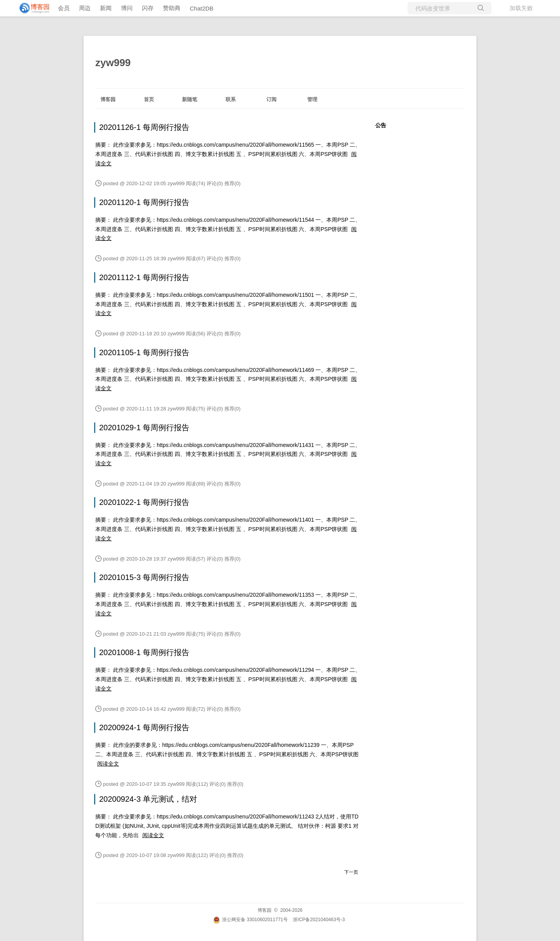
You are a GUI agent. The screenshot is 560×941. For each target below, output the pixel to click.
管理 (312, 99)
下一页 (351, 872)
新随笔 (190, 99)
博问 (127, 8)
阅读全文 (108, 764)
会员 (64, 8)
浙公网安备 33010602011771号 (250, 920)
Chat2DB (202, 8)
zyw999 (113, 63)
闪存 (148, 8)
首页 (149, 99)
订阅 (271, 99)
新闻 (106, 8)
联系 (231, 99)
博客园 (108, 99)
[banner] (31, 8)
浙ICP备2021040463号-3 (319, 920)
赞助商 (172, 8)
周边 (85, 8)
